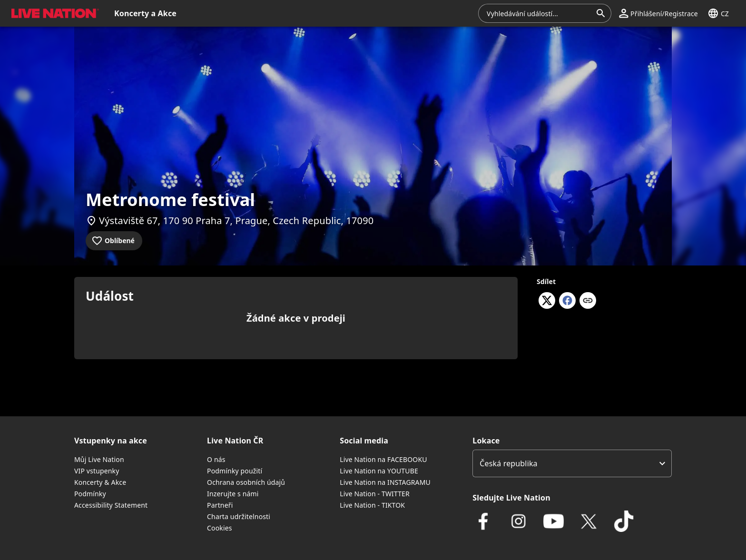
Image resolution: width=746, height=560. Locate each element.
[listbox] (572, 463)
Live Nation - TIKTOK (372, 505)
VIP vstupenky (97, 471)
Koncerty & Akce (100, 482)
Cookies (220, 528)
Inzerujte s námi (233, 494)
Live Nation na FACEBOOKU (383, 459)
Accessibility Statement (111, 505)
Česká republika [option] (508, 463)
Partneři (220, 505)
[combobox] (539, 13)
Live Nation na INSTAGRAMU (385, 482)
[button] (53, 13)
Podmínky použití (235, 471)
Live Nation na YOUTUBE (379, 471)
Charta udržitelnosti (239, 516)
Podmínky (90, 494)
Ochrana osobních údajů (246, 482)
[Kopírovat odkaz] (588, 301)
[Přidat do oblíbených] (114, 241)
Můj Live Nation (99, 459)
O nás (216, 459)
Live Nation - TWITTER (375, 494)
